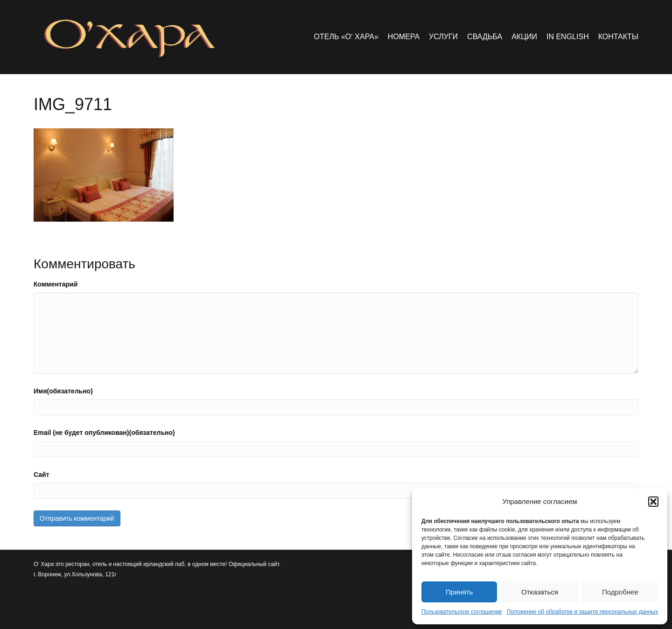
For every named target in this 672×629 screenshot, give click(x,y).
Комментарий (56, 284)
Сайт (42, 475)
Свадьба (485, 37)
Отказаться (540, 592)
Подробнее (620, 592)
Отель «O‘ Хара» (346, 37)
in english (568, 37)
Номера (404, 37)
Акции (524, 37)
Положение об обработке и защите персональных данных (582, 612)
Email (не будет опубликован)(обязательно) (104, 433)
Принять (459, 592)
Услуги (443, 37)
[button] (653, 502)
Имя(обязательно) (63, 391)
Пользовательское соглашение (462, 612)
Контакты (618, 37)
